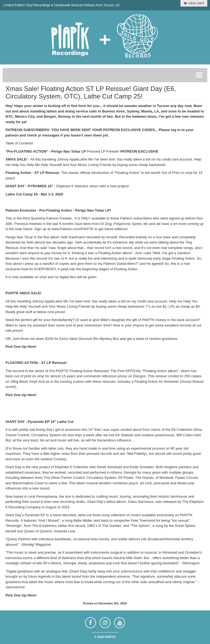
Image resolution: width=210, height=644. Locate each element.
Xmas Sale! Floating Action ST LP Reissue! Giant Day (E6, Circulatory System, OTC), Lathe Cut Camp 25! (91, 92)
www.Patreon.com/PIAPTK (73, 229)
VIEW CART (194, 3)
